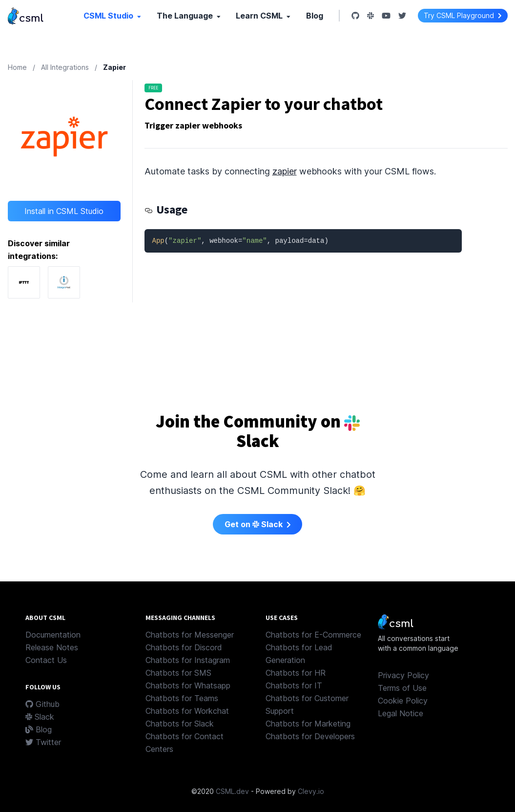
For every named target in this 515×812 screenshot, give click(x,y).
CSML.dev (232, 791)
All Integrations (65, 67)
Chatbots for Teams (182, 698)
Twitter (43, 742)
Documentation (53, 635)
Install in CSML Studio (64, 211)
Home (17, 67)
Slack (40, 717)
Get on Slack (258, 524)
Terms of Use (402, 688)
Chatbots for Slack (180, 724)
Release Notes (52, 647)
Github (42, 704)
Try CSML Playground (463, 15)
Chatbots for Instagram (188, 660)
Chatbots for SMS (178, 673)
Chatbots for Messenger (190, 635)
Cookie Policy (403, 701)
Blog (315, 16)
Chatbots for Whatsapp (188, 685)
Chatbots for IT (294, 685)
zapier (285, 171)
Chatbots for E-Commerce (313, 635)
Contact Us (46, 660)
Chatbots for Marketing (308, 724)
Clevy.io (311, 791)
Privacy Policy (403, 675)
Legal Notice (401, 713)
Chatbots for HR (296, 673)
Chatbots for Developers (310, 736)
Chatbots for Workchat (187, 711)
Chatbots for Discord (184, 647)
